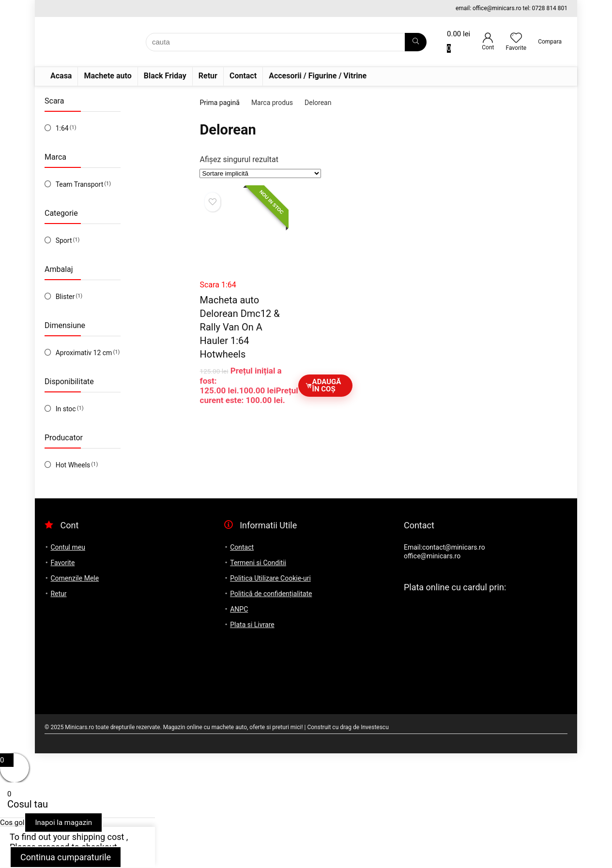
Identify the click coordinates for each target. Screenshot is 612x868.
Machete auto (107, 76)
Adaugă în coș (323, 385)
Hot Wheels (73, 465)
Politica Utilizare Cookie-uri (270, 578)
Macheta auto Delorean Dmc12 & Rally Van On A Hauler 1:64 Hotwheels (240, 327)
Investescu (375, 727)
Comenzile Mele (75, 578)
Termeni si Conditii (258, 563)
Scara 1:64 (218, 285)
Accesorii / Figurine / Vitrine (318, 76)
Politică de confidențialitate (271, 594)
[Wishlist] (516, 39)
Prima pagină (219, 103)
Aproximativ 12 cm (84, 353)
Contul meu (68, 547)
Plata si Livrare (252, 625)
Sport (64, 240)
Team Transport (80, 184)
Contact (243, 76)
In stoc (66, 409)
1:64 (62, 128)
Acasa (61, 76)
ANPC (239, 609)
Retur (208, 76)
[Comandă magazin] (260, 173)
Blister (65, 297)
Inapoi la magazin (63, 823)
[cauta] (416, 42)
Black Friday (165, 76)
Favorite (62, 563)
